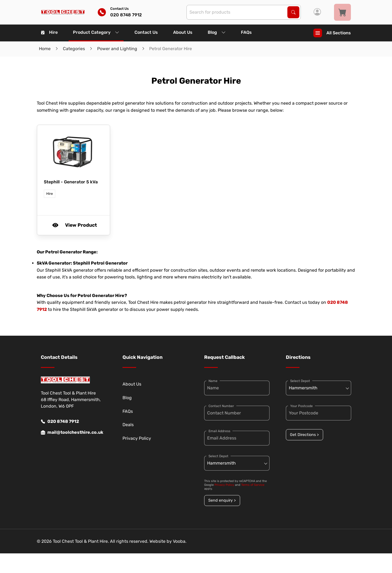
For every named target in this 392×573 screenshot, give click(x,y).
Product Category (96, 32)
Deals (128, 425)
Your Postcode (301, 406)
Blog (217, 32)
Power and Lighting (117, 49)
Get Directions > (304, 435)
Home (45, 49)
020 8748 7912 (60, 422)
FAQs (246, 32)
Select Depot (218, 456)
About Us (183, 32)
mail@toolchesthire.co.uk (72, 432)
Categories (74, 49)
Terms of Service (253, 485)
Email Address (219, 431)
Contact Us (146, 32)
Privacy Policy (137, 438)
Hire (49, 32)
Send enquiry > (222, 500)
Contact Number (221, 406)
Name (213, 381)
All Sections (332, 33)
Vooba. (180, 541)
